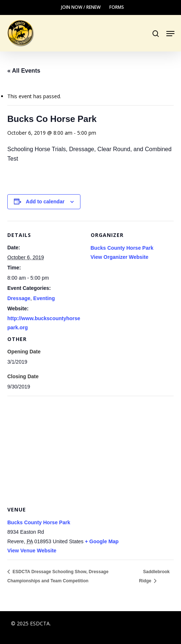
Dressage (19, 298)
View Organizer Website (120, 257)
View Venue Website (32, 551)
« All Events (24, 71)
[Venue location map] (90, 448)
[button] (170, 34)
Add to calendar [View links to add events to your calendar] (45, 202)
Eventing (44, 298)
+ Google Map (102, 541)
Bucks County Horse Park (122, 248)
